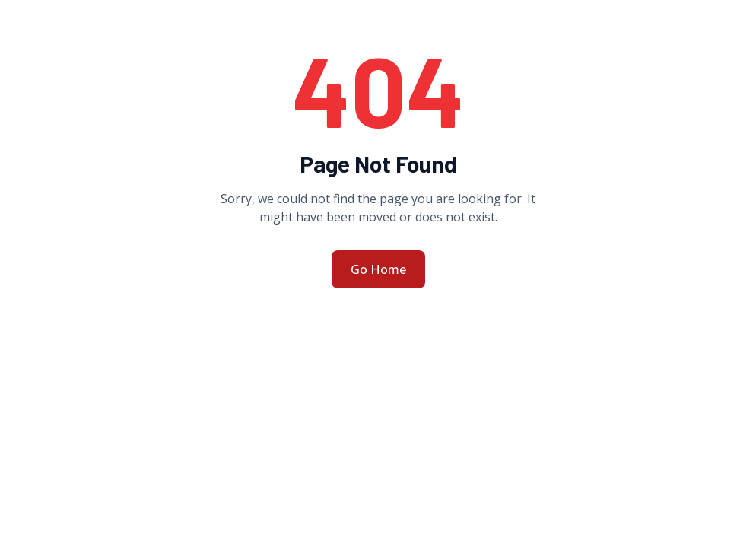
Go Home (378, 269)
